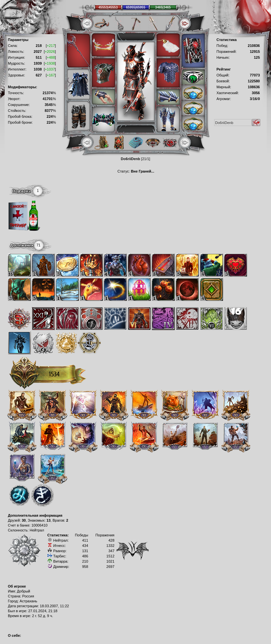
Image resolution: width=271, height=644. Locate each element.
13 (49, 520)
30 (24, 520)
